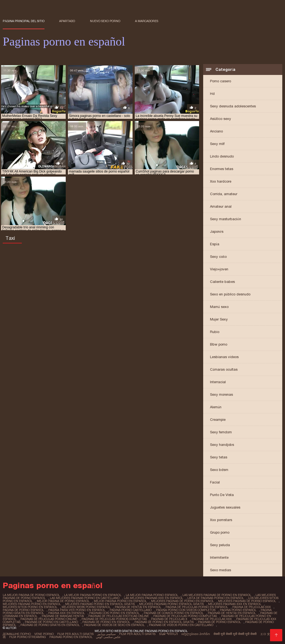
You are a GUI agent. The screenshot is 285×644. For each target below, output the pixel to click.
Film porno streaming (28, 637)
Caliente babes (222, 282)
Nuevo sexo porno (105, 21)
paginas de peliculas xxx (212, 619)
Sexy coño (218, 257)
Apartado (67, 21)
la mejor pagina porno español (152, 595)
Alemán (216, 407)
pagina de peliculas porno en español (197, 607)
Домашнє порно (17, 634)
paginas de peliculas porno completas (185, 616)
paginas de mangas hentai (63, 616)
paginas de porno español (219, 622)
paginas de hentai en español (232, 613)
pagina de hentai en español (138, 607)
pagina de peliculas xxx (252, 607)
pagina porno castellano (131, 610)
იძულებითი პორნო (196, 634)
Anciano (216, 131)
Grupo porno (220, 532)
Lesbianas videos (224, 357)
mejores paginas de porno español (247, 601)
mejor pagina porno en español (120, 601)
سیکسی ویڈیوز (106, 634)
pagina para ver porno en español (77, 610)
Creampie (218, 420)
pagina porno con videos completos (186, 610)
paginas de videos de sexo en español (114, 625)
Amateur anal (221, 206)
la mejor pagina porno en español (93, 595)
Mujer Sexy (219, 319)
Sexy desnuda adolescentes (233, 106)
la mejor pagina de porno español (31, 595)
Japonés (217, 232)
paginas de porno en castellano (51, 622)
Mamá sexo (219, 307)
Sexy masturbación (226, 219)
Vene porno (44, 634)
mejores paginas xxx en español (235, 604)
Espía (215, 244)
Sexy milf (217, 144)
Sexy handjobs (222, 445)
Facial (215, 482)
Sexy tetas (219, 457)
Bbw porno (219, 344)
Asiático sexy (220, 119)
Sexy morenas (221, 394)
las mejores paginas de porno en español (217, 595)
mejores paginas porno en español (32, 604)
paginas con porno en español (114, 613)
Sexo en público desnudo (230, 294)
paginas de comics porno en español (174, 613)
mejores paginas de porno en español (182, 601)
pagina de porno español (23, 610)
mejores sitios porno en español (30, 607)
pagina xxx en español (67, 613)
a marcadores (147, 21)
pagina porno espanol (238, 610)
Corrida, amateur (224, 194)
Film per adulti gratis (75, 634)
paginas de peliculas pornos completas (114, 619)
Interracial (218, 382)
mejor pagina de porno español (63, 601)
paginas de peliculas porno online (49, 619)
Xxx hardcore (221, 181)
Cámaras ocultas (224, 369)
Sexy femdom (221, 432)
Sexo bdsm (219, 470)
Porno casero (220, 81)
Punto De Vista (222, 495)
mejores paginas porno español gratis (171, 604)
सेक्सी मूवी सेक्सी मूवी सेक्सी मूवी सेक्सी (235, 634)
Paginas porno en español (71, 637)
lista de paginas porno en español (216, 598)
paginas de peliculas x (169, 619)
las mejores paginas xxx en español (153, 598)
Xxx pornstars (221, 520)
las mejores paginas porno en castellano (85, 598)
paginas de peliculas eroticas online (119, 616)
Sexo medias (220, 570)
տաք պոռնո (168, 634)
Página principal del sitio (24, 21)
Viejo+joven (219, 269)
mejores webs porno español (86, 607)
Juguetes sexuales (225, 507)
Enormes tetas (222, 169)
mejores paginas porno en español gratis (100, 604)
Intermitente (219, 557)
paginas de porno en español (106, 622)
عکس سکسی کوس (108, 637)
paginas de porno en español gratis (164, 622)
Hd (212, 94)
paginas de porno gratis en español (50, 625)
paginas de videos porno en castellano (181, 625)
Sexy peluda (220, 545)
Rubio (215, 332)
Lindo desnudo (222, 156)
